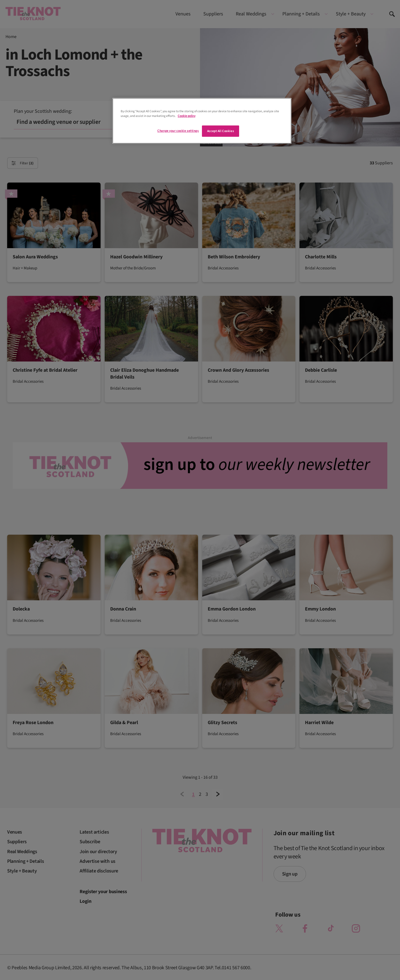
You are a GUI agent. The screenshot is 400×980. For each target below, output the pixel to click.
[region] (202, 121)
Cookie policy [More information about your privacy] (187, 116)
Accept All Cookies (221, 131)
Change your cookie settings (178, 131)
